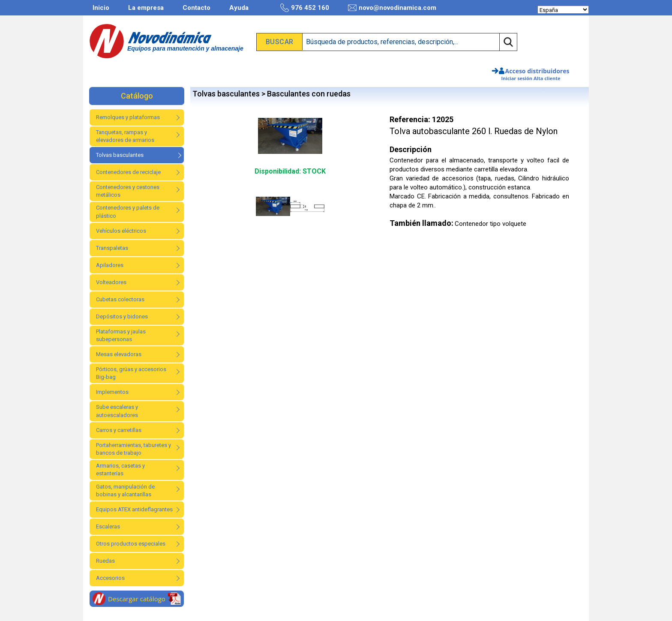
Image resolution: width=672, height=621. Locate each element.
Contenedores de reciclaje (128, 172)
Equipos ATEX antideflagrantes (134, 509)
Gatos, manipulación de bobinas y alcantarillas (125, 490)
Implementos (112, 392)
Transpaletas (112, 248)
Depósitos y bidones (122, 316)
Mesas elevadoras (119, 354)
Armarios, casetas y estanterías (120, 469)
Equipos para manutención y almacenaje (185, 48)
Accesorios (110, 578)
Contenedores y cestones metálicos (128, 191)
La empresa (146, 8)
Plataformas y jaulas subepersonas (121, 335)
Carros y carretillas (119, 430)
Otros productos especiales (131, 544)
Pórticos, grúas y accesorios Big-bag (131, 373)
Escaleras (108, 526)
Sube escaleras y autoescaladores (117, 411)
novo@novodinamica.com (392, 8)
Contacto (196, 8)
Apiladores (110, 265)
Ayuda (239, 8)
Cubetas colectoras (120, 299)
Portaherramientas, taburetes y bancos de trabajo (133, 449)
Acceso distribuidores (537, 71)
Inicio (101, 8)
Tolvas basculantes (120, 155)
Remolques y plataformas (128, 117)
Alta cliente (547, 78)
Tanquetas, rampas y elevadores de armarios (125, 136)
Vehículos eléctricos (121, 231)
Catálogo (137, 96)
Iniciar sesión (517, 78)
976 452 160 (305, 8)
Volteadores (111, 282)
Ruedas (105, 561)
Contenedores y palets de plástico (128, 211)
